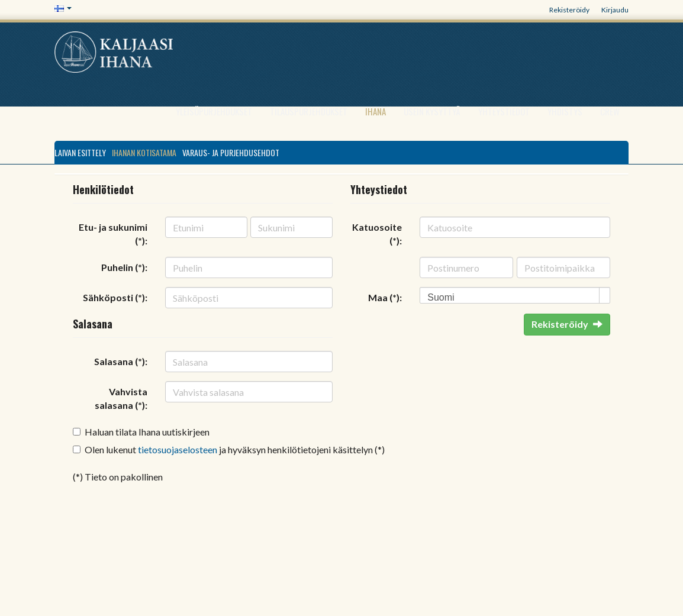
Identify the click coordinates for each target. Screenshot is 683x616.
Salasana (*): (121, 361)
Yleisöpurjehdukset (214, 111)
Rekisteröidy (569, 10)
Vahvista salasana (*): (121, 398)
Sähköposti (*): (115, 297)
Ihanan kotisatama (144, 152)
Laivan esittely (80, 152)
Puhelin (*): (124, 267)
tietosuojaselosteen (178, 449)
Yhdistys (565, 111)
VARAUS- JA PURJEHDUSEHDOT (231, 152)
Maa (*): (385, 297)
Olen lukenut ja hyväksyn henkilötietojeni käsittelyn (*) (235, 449)
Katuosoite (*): (377, 234)
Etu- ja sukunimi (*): (113, 234)
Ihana (376, 111)
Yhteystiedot (504, 111)
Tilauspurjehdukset (309, 111)
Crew (610, 111)
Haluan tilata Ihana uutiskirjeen (147, 432)
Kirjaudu (615, 10)
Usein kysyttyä (432, 111)
